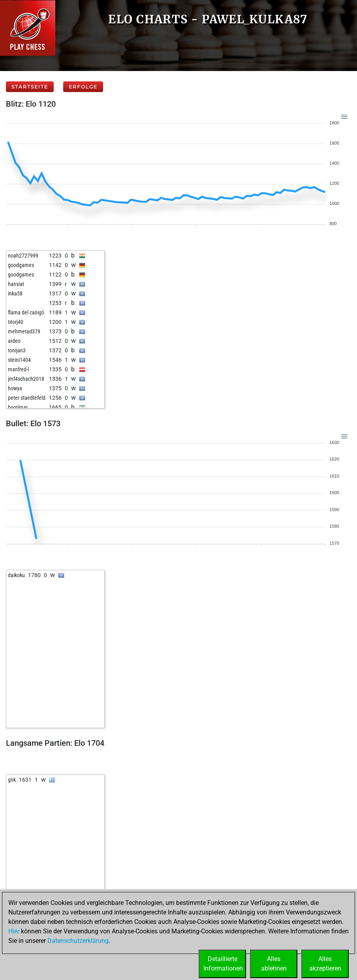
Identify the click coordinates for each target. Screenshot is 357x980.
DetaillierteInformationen (223, 964)
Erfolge (83, 87)
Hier (14, 931)
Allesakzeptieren (325, 964)
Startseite (30, 87)
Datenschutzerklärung (78, 941)
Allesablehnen (274, 964)
